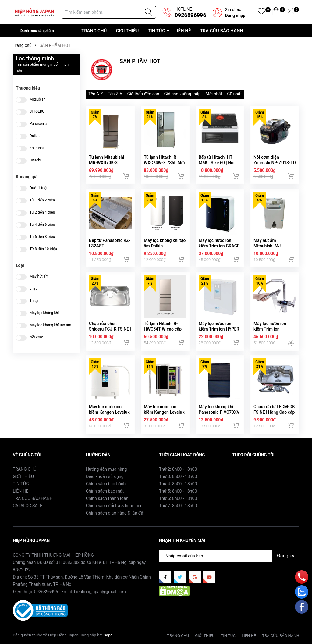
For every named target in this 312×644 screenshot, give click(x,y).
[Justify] (148, 12)
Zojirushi (37, 148)
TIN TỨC (156, 31)
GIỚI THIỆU (127, 31)
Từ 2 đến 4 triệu (42, 212)
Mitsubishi (38, 99)
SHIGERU (37, 112)
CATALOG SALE (28, 506)
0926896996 (190, 15)
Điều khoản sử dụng (105, 476)
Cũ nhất (234, 94)
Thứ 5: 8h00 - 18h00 (178, 491)
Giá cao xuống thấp (183, 94)
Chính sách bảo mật (105, 491)
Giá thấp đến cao (143, 94)
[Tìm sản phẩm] (109, 12)
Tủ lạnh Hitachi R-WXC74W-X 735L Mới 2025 (164, 163)
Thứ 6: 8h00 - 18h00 (178, 498)
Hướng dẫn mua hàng (106, 469)
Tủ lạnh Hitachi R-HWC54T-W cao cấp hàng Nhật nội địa (163, 329)
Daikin (35, 136)
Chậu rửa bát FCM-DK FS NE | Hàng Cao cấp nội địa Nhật (274, 412)
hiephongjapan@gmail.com (100, 592)
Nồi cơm (36, 337)
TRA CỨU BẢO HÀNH (222, 31)
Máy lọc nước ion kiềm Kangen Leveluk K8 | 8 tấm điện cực (109, 412)
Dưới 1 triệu (39, 188)
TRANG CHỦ (94, 31)
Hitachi (35, 160)
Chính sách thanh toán (107, 498)
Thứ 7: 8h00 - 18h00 (178, 506)
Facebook (241, 469)
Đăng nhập (235, 16)
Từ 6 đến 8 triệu (42, 237)
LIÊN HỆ (183, 31)
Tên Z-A (115, 94)
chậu (34, 289)
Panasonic (38, 124)
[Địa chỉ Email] (229, 556)
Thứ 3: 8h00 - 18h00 (178, 476)
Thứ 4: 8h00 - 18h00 (178, 484)
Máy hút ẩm (39, 276)
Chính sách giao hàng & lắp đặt (115, 513)
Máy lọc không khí (44, 313)
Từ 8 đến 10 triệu (43, 249)
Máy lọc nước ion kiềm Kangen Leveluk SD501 (164, 412)
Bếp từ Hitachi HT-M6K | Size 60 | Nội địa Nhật (217, 163)
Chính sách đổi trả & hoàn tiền (114, 506)
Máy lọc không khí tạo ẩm (50, 325)
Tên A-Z (96, 94)
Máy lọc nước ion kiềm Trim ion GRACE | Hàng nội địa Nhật (219, 246)
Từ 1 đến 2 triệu (42, 200)
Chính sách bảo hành (106, 484)
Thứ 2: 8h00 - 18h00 (178, 469)
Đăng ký (286, 556)
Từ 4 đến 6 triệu (42, 225)
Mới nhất (214, 94)
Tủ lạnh (35, 301)
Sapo (108, 635)
